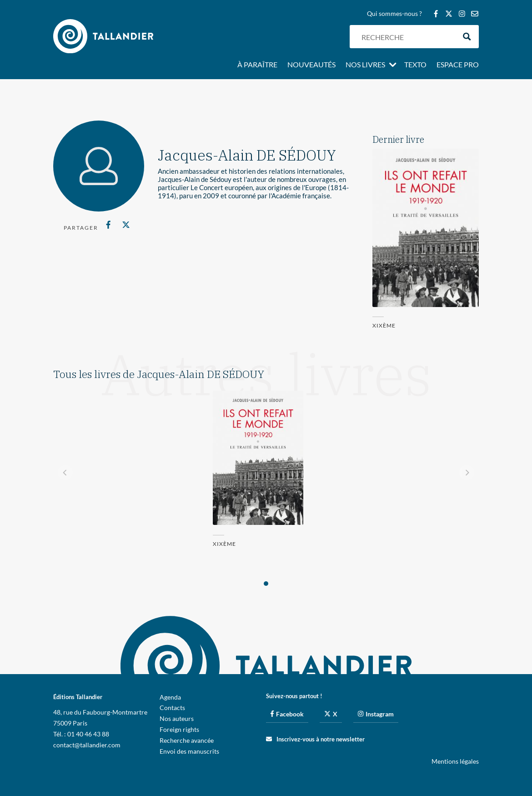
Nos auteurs (177, 718)
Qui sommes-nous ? (394, 14)
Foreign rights (179, 729)
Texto (415, 65)
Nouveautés (311, 65)
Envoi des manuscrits (189, 751)
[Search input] (407, 37)
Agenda (170, 697)
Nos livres (365, 65)
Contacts (172, 708)
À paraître (257, 65)
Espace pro (458, 65)
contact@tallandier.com (87, 745)
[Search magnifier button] (467, 37)
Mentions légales (455, 761)
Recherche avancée (187, 740)
